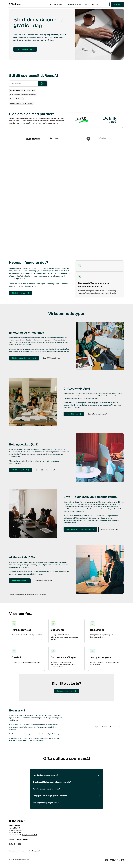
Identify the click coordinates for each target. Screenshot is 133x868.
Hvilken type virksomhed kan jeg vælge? (23, 90)
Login (105, 4)
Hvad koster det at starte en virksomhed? (23, 95)
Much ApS (26, 860)
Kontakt (95, 4)
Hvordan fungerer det (57, 4)
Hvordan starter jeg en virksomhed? (21, 103)
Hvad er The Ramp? (16, 99)
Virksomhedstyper (75, 4)
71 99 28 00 (16, 833)
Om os (87, 4)
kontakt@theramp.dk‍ (23, 839)
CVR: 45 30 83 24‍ (16, 844)
